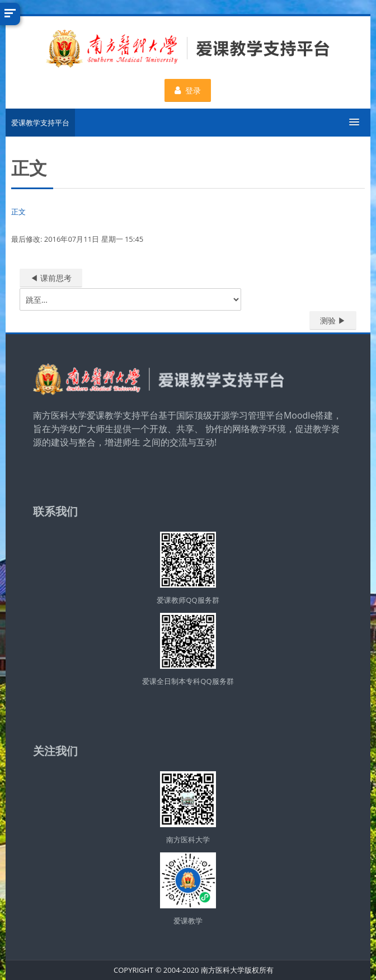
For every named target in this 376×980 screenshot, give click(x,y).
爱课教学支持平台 (40, 123)
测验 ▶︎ (333, 320)
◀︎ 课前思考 (51, 278)
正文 (18, 212)
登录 (188, 90)
